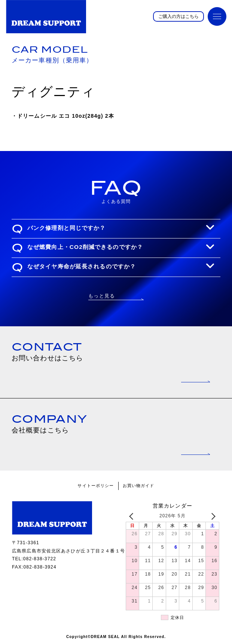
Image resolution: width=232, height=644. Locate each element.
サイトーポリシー (96, 486)
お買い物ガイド (139, 486)
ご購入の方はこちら (178, 16)
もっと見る (102, 296)
